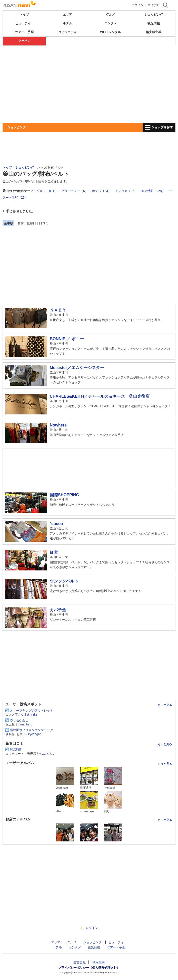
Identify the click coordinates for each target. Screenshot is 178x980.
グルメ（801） (47, 191)
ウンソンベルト (64, 581)
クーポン (24, 41)
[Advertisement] (89, 84)
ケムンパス (46, 754)
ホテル (67, 23)
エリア (67, 15)
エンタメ (111, 23)
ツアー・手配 (24, 32)
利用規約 (98, 962)
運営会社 (80, 962)
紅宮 (54, 552)
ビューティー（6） (75, 191)
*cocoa (56, 524)
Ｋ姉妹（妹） (29, 715)
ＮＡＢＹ (58, 310)
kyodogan (35, 734)
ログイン (137, 5)
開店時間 (16, 750)
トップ (24, 15)
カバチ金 (58, 610)
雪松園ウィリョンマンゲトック (32, 730)
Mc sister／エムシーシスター (77, 368)
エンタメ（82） (126, 191)
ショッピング (154, 15)
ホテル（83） (101, 191)
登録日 (31, 223)
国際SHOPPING (64, 495)
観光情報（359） (153, 191)
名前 (21, 223)
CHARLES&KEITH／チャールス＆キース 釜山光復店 (100, 396)
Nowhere (58, 425)
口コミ (44, 223)
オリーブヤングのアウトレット (32, 711)
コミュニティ (67, 32)
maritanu (26, 724)
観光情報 (154, 23)
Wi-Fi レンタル (110, 32)
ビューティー (24, 23)
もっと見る (165, 705)
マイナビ (154, 5)
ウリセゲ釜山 (19, 720)
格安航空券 (154, 32)
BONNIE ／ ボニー (67, 339)
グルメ (111, 15)
